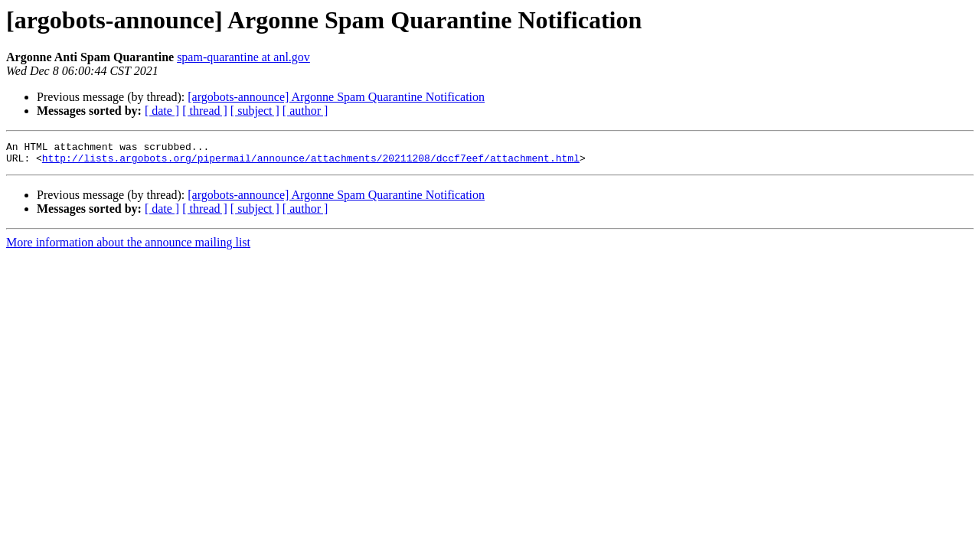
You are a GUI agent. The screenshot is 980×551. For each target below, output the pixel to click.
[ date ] (162, 111)
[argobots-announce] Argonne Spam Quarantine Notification (336, 97)
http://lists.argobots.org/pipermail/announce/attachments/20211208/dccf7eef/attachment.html (311, 162)
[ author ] (305, 111)
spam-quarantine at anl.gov (243, 57)
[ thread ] (205, 111)
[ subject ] (255, 111)
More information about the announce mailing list (128, 247)
